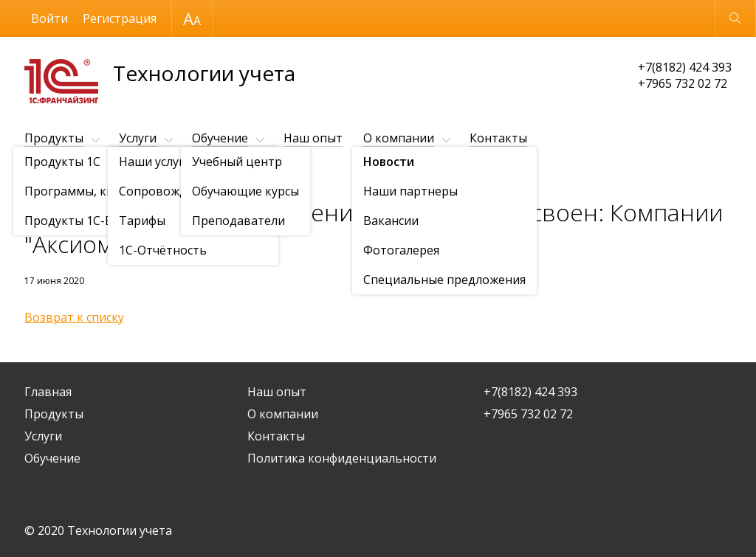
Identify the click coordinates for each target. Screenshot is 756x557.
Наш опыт (313, 138)
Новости (109, 174)
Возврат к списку (74, 317)
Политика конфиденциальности (342, 458)
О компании (399, 138)
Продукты (54, 138)
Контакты (498, 138)
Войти (49, 18)
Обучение (220, 138)
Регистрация (120, 18)
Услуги (138, 138)
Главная (48, 392)
